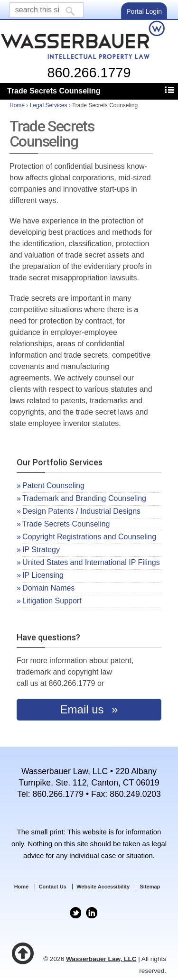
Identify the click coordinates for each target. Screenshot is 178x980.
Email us (84, 709)
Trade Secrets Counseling (66, 524)
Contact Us (53, 887)
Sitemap (150, 887)
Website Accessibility (103, 887)
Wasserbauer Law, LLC (101, 959)
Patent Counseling (53, 485)
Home (17, 105)
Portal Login (144, 11)
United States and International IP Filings (91, 562)
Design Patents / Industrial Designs (81, 511)
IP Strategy (41, 550)
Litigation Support (52, 601)
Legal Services (49, 105)
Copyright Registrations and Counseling (89, 537)
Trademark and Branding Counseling (84, 498)
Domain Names (48, 588)
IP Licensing (43, 575)
